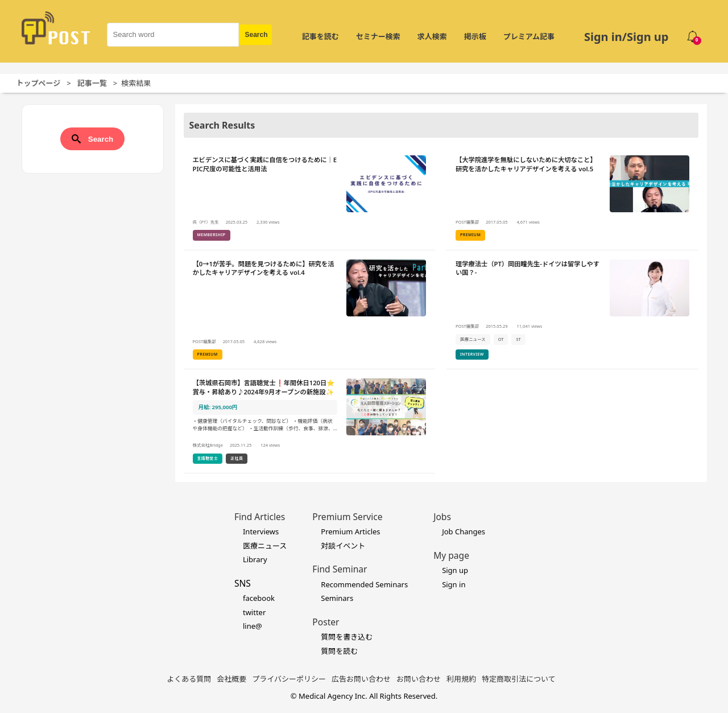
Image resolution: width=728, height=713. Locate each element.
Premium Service (347, 517)
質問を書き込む (347, 637)
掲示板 (475, 36)
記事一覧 (92, 83)
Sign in (454, 584)
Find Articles (260, 517)
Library (255, 559)
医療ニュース (265, 546)
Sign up (455, 570)
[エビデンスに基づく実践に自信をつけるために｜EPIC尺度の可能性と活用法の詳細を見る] (310, 198)
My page (451, 555)
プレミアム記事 (529, 36)
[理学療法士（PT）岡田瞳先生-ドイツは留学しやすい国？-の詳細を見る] (572, 310)
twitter (254, 612)
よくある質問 (189, 679)
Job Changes (464, 531)
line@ (253, 626)
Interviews (261, 531)
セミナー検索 (378, 36)
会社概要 (231, 679)
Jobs (442, 517)
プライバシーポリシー (289, 679)
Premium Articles (350, 531)
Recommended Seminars (364, 584)
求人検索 (432, 36)
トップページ (39, 83)
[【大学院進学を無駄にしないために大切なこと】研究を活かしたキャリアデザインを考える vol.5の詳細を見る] (572, 198)
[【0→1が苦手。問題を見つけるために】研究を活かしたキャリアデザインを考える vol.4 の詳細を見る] (310, 310)
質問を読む (339, 651)
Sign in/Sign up (626, 37)
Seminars (337, 598)
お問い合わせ (419, 679)
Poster (326, 622)
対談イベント (343, 546)
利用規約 (461, 679)
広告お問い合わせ (361, 679)
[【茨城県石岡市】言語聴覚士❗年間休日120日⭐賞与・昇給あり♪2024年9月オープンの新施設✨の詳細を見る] (310, 421)
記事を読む (320, 36)
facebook (259, 598)
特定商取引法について (519, 679)
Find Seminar (340, 569)
